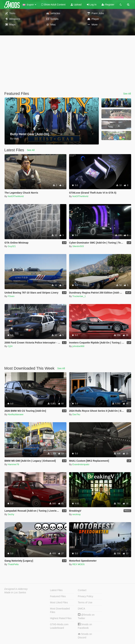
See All (127, 94)
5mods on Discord (85, 636)
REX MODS (78, 564)
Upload (76, 5)
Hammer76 (13, 464)
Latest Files (56, 590)
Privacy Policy (86, 596)
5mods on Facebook (85, 626)
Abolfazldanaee (16, 414)
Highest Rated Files (61, 618)
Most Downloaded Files (60, 610)
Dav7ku (76, 414)
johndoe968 (78, 346)
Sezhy (11, 514)
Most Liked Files (59, 602)
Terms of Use (85, 602)
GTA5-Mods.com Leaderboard (59, 626)
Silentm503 (78, 246)
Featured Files (58, 596)
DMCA (81, 609)
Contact (82, 590)
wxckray (77, 514)
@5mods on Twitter (86, 616)
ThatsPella (13, 564)
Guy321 (12, 246)
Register (108, 5)
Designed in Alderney (16, 589)
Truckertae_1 (79, 296)
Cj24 (10, 346)
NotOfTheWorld (16, 196)
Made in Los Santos (15, 592)
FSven (11, 296)
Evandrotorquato (81, 464)
